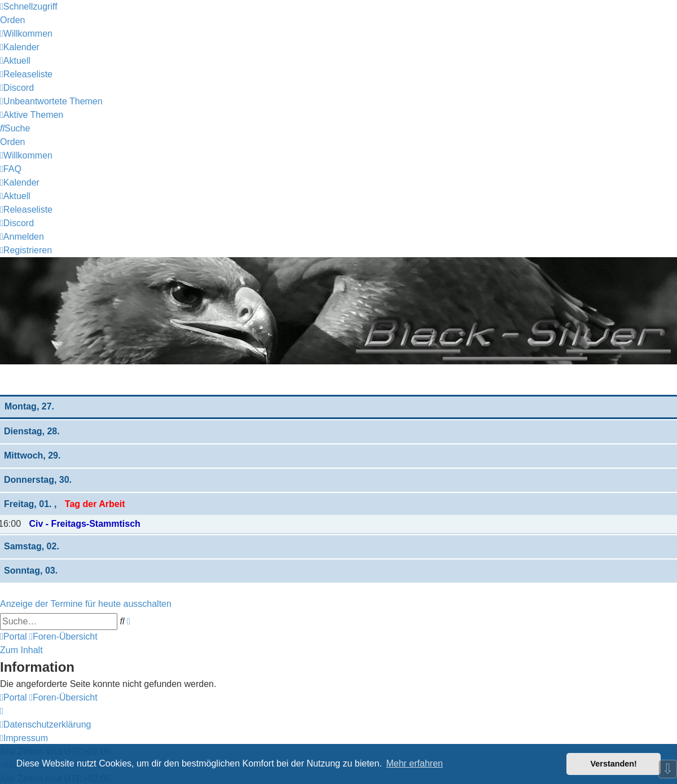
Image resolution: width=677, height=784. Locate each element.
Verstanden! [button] (614, 764)
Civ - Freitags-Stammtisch (84, 524)
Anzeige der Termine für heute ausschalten (86, 604)
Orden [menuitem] (12, 20)
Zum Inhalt (21, 650)
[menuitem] (26, 34)
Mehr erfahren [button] (414, 763)
